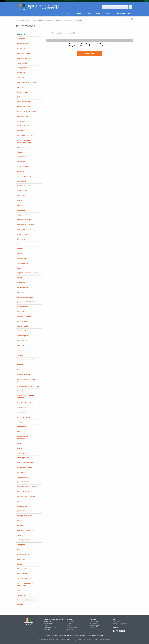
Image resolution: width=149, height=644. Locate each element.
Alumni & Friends (95, 622)
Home (18, 20)
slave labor (21, 121)
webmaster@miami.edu (95, 46)
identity (20, 292)
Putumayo (21, 210)
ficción (20, 278)
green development (25, 107)
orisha (20, 432)
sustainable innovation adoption (26, 397)
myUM (69, 624)
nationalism (22, 157)
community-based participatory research (25, 141)
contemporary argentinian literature (27, 380)
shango (20, 422)
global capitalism (24, 102)
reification (21, 131)
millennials (21, 472)
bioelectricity (22, 569)
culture (20, 535)
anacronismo (22, 78)
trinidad (20, 365)
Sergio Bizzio (22, 181)
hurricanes (79, 20)
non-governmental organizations (24, 438)
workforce (21, 350)
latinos (20, 501)
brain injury (22, 559)
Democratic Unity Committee (28, 386)
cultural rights (69, 20)
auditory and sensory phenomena (25, 584)
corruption (21, 545)
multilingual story (24, 458)
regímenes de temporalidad (27, 82)
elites (19, 521)
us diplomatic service (25, 360)
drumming (21, 525)
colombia (21, 550)
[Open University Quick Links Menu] (147, 1)
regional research (24, 215)
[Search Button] (131, 7)
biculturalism (22, 574)
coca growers (22, 68)
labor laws (21, 239)
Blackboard (70, 630)
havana (20, 605)
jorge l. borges (23, 92)
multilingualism (23, 453)
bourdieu (21, 249)
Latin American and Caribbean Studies (43, 20)
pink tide (21, 345)
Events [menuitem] (88, 14)
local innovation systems (26, 496)
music (20, 448)
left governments (24, 321)
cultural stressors (24, 492)
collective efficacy (24, 554)
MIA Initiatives (26, 20)
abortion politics (23, 326)
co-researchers (23, 147)
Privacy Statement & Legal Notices (96, 636)
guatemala (21, 511)
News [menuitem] (108, 14)
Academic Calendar (72, 628)
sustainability (22, 407)
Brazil (19, 268)
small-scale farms (24, 417)
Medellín (20, 254)
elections (21, 171)
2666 (19, 590)
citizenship (21, 73)
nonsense (21, 205)
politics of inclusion (24, 58)
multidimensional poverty (27, 463)
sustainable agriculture (26, 403)
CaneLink (70, 626)
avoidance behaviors (25, 579)
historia (20, 87)
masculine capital (24, 374)
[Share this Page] (131, 19)
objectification (23, 116)
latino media (22, 312)
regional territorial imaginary (28, 273)
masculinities (22, 258)
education (21, 162)
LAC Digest (59, 20)
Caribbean (21, 39)
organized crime (23, 477)
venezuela (21, 595)
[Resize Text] (127, 19)
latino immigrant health (26, 136)
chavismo (21, 152)
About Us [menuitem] (65, 14)
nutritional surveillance (26, 225)
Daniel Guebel (22, 191)
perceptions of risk (24, 482)
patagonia (21, 97)
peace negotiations (24, 53)
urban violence (23, 287)
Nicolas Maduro (23, 167)
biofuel (20, 564)
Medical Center (94, 624)
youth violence (23, 263)
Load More (90, 53)
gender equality (23, 336)
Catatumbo (21, 283)
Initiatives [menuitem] (77, 14)
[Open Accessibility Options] (2, 1)
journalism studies (24, 316)
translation (21, 391)
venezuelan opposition (26, 176)
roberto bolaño (23, 427)
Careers (92, 628)
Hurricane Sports (95, 626)
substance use (23, 307)
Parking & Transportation (120, 624)
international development (27, 600)
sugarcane (21, 49)
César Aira (21, 196)
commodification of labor (27, 111)
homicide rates (23, 506)
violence (20, 355)
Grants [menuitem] (98, 14)
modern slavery (23, 126)
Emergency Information (80, 636)
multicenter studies (24, 229)
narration (21, 443)
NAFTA (20, 244)
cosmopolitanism (24, 540)
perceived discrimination (26, 302)
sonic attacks (22, 412)
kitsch (20, 200)
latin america (22, 341)
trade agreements (24, 234)
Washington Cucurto (25, 186)
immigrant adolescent (25, 297)
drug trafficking (23, 44)
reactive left (22, 331)
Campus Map (116, 622)
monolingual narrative (25, 468)
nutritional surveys (24, 220)
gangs (20, 370)
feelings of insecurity (25, 516)
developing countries (25, 530)
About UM (70, 622)
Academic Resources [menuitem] (122, 14)
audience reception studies (27, 487)
